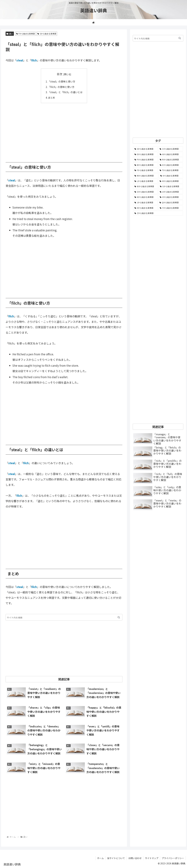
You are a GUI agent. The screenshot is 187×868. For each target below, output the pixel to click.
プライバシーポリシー (173, 858)
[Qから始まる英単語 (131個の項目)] (170, 202)
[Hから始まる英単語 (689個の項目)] (171, 181)
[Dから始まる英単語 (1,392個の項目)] (145, 154)
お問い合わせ (135, 858)
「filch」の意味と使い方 (61, 87)
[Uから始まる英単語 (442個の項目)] (171, 192)
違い (10, 34)
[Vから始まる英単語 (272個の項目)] (171, 197)
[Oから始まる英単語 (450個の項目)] (145, 192)
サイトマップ (152, 858)
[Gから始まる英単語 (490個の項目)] (171, 186)
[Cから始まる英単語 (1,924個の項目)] (171, 149)
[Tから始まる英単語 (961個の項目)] (171, 170)
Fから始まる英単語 (26, 34)
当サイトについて (116, 858)
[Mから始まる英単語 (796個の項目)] (146, 176)
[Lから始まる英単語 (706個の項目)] (145, 181)
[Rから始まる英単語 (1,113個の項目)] (171, 160)
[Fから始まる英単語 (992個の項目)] (145, 170)
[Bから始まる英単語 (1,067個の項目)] (145, 165)
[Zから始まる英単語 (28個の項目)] (158, 213)
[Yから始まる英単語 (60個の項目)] (171, 208)
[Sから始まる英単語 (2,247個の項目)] (145, 149)
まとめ (51, 97)
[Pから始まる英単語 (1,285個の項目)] (145, 160)
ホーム (100, 858)
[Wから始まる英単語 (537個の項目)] (145, 186)
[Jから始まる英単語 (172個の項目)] (145, 202)
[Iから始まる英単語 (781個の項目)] (171, 176)
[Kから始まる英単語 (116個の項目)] (145, 208)
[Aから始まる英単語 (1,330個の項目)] (171, 154)
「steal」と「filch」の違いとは (65, 92)
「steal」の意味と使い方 (62, 81)
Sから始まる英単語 (47, 34)
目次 (60, 74)
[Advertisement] (64, 130)
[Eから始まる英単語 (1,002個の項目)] (171, 165)
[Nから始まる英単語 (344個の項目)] (145, 197)
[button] (119, 617)
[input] (64, 617)
